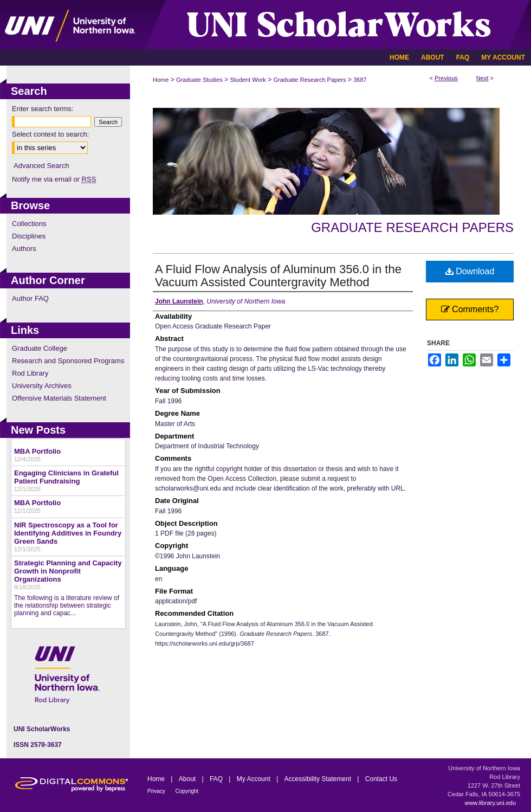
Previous (446, 78)
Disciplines (29, 236)
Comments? (470, 309)
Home (161, 80)
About (188, 779)
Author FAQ (30, 298)
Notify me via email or (54, 179)
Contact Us (381, 779)
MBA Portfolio (37, 451)
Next (483, 78)
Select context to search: (50, 134)
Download (470, 271)
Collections (29, 224)
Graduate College (40, 348)
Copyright (187, 791)
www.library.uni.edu (490, 803)
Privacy (157, 791)
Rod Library (30, 373)
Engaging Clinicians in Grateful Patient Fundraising (66, 477)
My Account (254, 779)
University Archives (42, 386)
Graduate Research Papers (310, 80)
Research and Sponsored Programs (68, 361)
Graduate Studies (199, 80)
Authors (24, 249)
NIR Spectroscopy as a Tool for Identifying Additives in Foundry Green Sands (68, 533)
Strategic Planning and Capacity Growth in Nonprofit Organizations (68, 571)
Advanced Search (41, 166)
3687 (360, 80)
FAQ (217, 779)
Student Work (248, 80)
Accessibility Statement (319, 779)
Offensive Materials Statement (59, 398)
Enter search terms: (43, 109)
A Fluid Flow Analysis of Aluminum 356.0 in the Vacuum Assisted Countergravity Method (278, 276)
